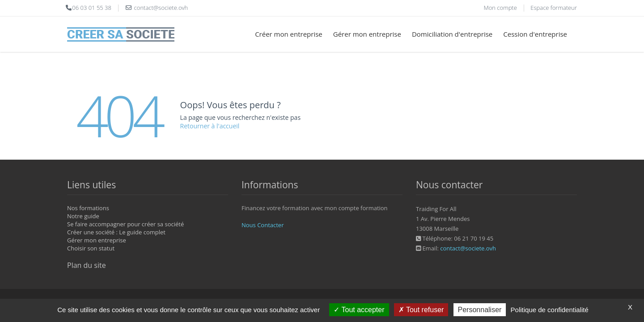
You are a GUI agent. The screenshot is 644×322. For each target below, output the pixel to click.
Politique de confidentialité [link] (550, 310)
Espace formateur (554, 8)
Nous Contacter (263, 225)
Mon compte (500, 8)
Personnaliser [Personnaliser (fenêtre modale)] (480, 310)
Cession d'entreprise (535, 34)
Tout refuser (421, 310)
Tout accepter (359, 310)
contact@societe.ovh (468, 248)
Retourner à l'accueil (210, 126)
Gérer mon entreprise (367, 34)
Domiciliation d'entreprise (452, 34)
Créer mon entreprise (289, 34)
